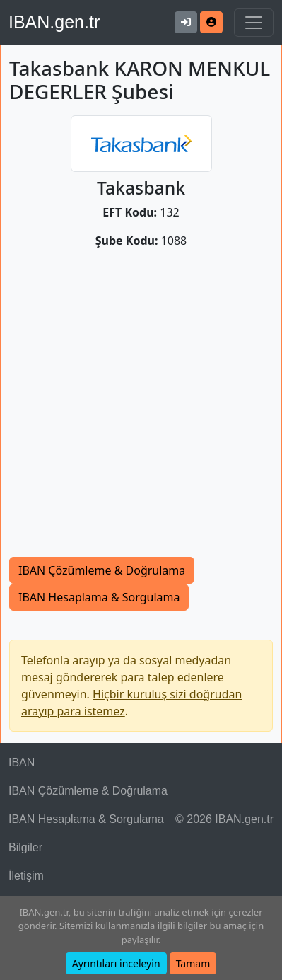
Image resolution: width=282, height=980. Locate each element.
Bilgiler (25, 847)
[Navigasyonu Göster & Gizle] (254, 23)
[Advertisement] (141, 409)
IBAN (22, 762)
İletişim (26, 876)
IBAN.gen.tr (54, 22)
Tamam (193, 963)
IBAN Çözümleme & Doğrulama (102, 570)
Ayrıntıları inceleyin (116, 963)
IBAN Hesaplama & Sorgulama (99, 597)
